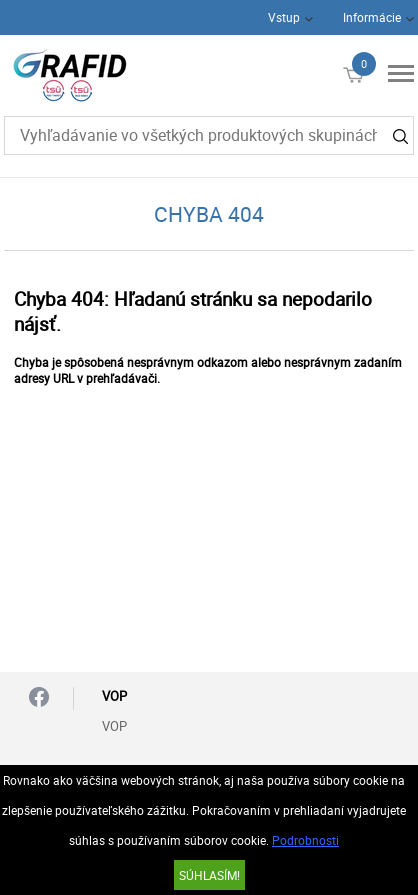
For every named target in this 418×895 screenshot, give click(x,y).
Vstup (284, 17)
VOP (114, 726)
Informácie (372, 17)
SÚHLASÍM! (209, 875)
